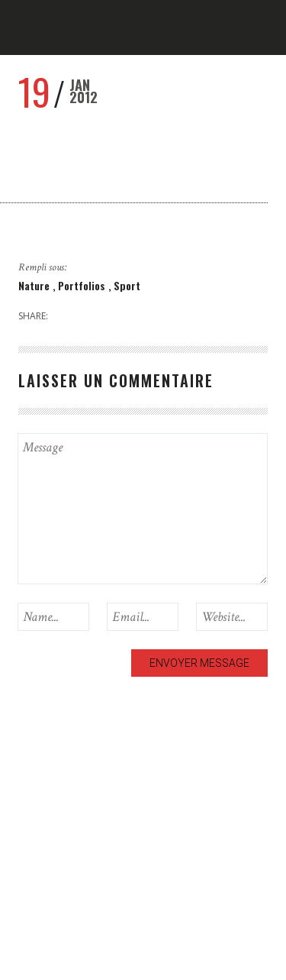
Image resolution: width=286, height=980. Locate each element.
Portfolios (83, 285)
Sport (127, 285)
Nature (35, 285)
